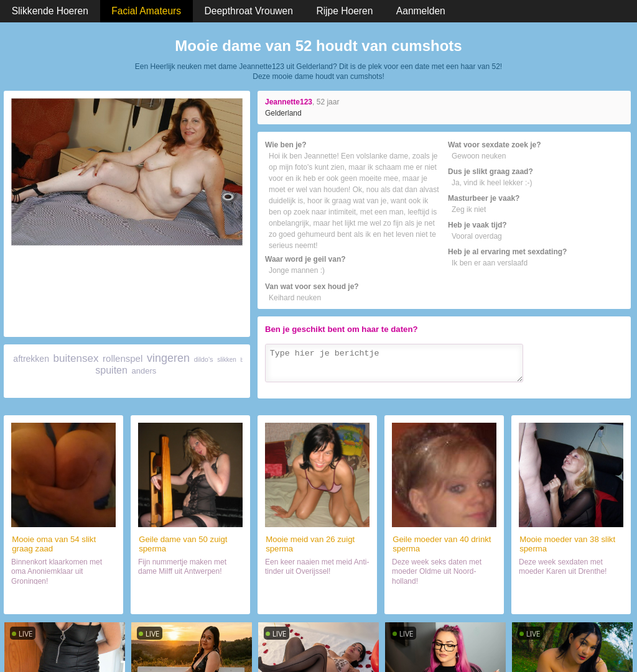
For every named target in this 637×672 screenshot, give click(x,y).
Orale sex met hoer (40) (444, 599)
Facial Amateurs (146, 11)
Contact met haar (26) (318, 599)
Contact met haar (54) (64, 599)
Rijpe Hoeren (344, 11)
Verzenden (597, 387)
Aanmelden (421, 11)
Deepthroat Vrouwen (249, 11)
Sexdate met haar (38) (571, 599)
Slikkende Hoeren (50, 11)
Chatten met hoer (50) (190, 599)
